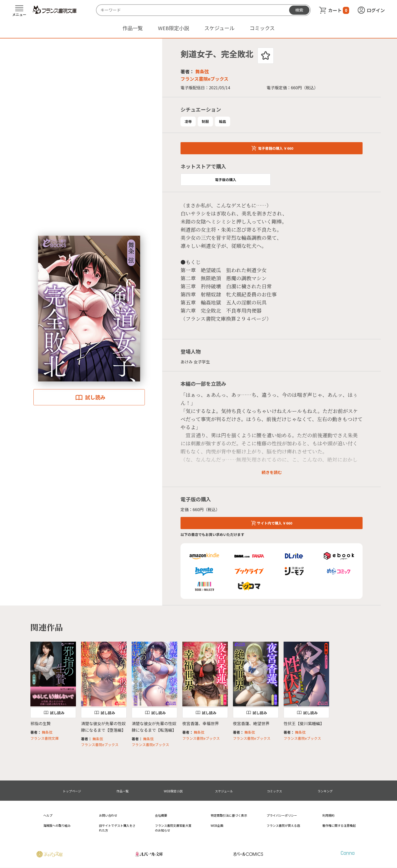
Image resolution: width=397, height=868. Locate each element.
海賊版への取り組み (57, 825)
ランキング (325, 791)
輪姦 (223, 121)
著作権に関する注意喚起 (339, 825)
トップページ (72, 791)
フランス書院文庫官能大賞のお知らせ (173, 828)
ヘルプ (48, 815)
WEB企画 (217, 825)
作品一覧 (133, 28)
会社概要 (161, 815)
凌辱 (188, 121)
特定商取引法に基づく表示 (229, 815)
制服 (205, 121)
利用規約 (328, 815)
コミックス (262, 28)
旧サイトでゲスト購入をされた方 (117, 828)
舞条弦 (202, 71)
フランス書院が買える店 (283, 825)
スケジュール (219, 28)
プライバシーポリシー (282, 815)
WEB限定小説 (174, 28)
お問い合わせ (108, 815)
